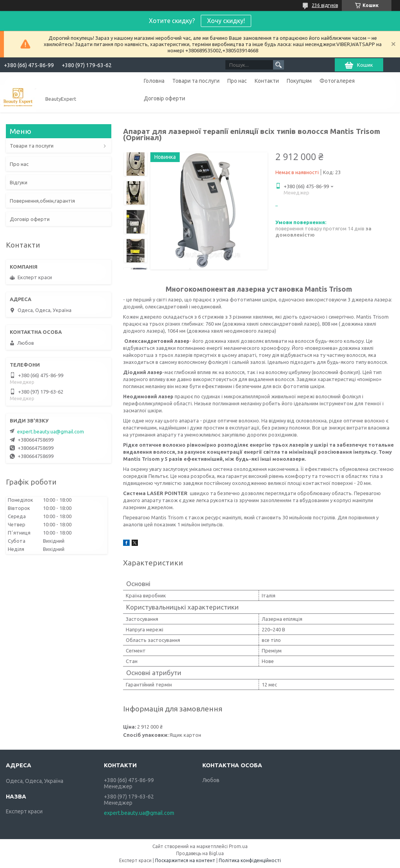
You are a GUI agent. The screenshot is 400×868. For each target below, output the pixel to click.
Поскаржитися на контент (185, 860)
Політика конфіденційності (250, 860)
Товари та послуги (196, 81)
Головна (154, 81)
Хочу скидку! (226, 21)
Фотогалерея (337, 81)
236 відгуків (325, 5)
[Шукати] (279, 65)
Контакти (267, 81)
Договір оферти (164, 98)
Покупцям (299, 81)
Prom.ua (238, 846)
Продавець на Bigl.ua (200, 853)
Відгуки (19, 182)
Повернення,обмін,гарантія (42, 201)
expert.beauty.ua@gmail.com (51, 431)
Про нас (237, 81)
